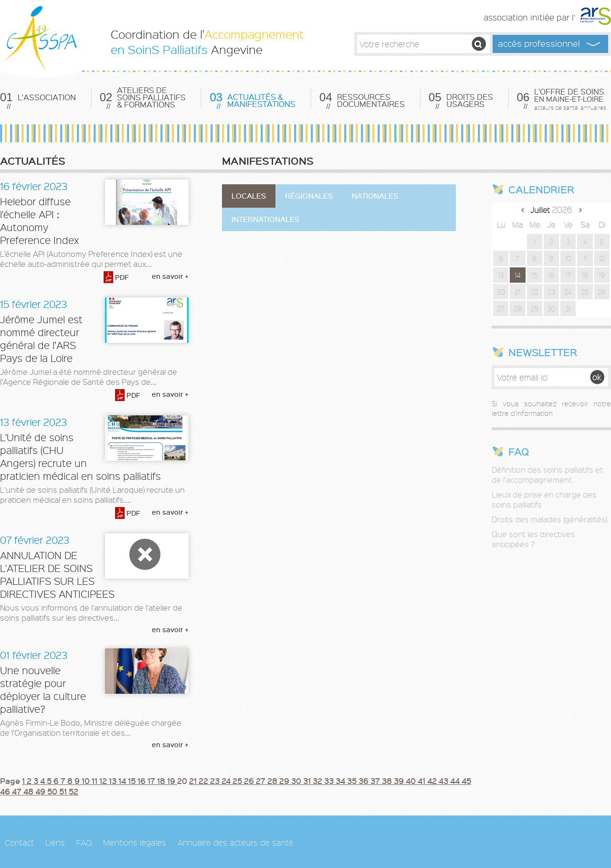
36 (364, 781)
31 (308, 781)
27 (262, 781)
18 (162, 781)
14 (123, 781)
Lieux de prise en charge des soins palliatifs (544, 499)
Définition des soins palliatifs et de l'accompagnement (547, 475)
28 (273, 781)
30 (297, 781)
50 (53, 791)
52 (74, 791)
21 (194, 781)
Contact (19, 842)
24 (227, 781)
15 (133, 781)
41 (422, 781)
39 (400, 781)
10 (87, 781)
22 (204, 781)
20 (501, 292)
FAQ (84, 842)
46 (6, 791)
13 (114, 781)
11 (95, 781)
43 (444, 781)
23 (216, 781)
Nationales (375, 196)
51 (64, 791)
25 (238, 781)
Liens (55, 842)
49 (41, 791)
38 (388, 781)
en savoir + (170, 276)
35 (353, 781)
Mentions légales (135, 842)
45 (466, 781)
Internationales (265, 219)
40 (412, 781)
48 (29, 791)
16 (142, 781)
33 (330, 781)
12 (104, 781)
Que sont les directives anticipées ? (533, 539)
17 (152, 781)
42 (433, 781)
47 (18, 791)
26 (250, 781)
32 (318, 781)
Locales (249, 196)
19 (172, 781)
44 (456, 781)
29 (285, 781)
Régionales (309, 196)
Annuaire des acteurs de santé (236, 842)
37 (376, 781)
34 (341, 781)
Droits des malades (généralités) (549, 519)
